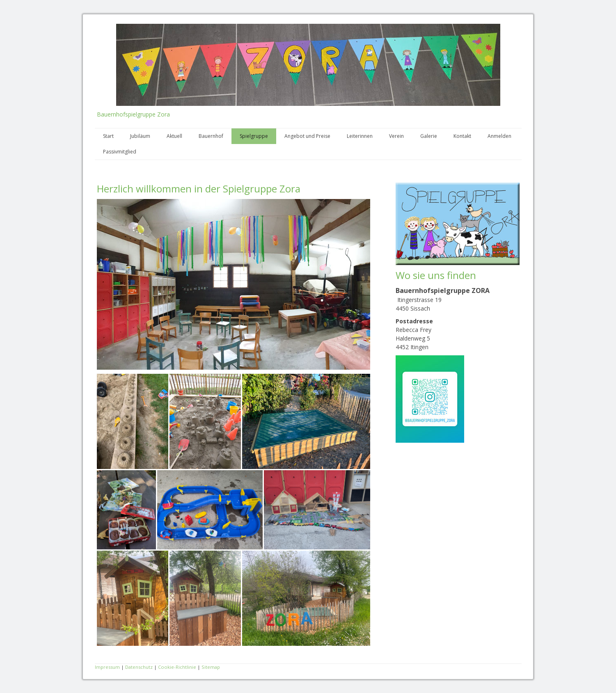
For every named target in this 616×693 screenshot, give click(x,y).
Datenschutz (139, 667)
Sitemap (211, 667)
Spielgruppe (254, 136)
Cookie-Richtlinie (177, 667)
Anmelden (499, 136)
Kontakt (462, 136)
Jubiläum (140, 136)
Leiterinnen (360, 136)
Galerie (429, 136)
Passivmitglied (120, 152)
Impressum (107, 667)
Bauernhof (211, 136)
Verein (396, 136)
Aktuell (174, 136)
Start (108, 136)
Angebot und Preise (307, 136)
